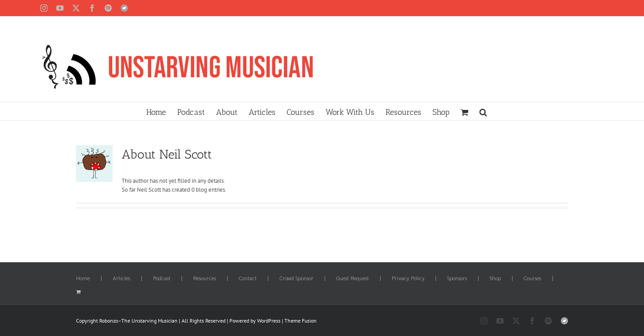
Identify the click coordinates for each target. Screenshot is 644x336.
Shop (495, 279)
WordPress (269, 321)
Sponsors (457, 279)
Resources (205, 279)
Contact (248, 279)
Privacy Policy (408, 279)
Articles (121, 279)
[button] (483, 111)
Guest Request (353, 279)
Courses (532, 279)
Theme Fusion (301, 321)
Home (83, 279)
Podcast (162, 279)
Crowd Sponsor (297, 279)
